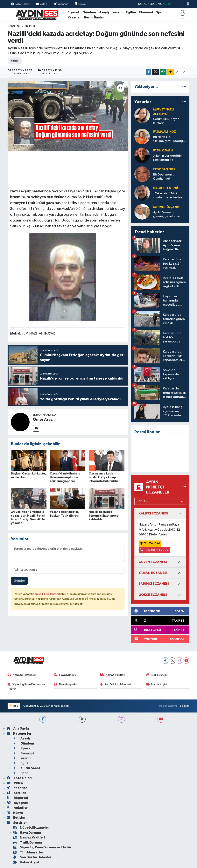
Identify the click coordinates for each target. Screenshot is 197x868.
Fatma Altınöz (165, 132)
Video (41, 4)
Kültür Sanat (27, 768)
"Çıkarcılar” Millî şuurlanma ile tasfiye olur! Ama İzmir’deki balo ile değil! (168, 196)
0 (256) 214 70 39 (154, 550)
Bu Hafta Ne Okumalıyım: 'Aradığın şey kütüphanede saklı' (169, 139)
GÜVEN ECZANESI (153, 562)
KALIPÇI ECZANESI (153, 513)
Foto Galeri (20, 4)
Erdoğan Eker (164, 169)
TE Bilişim (184, 706)
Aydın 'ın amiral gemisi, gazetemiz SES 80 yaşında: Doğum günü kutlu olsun (167, 215)
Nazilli (30, 27)
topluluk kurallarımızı (46, 594)
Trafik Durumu (157, 675)
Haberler (14, 27)
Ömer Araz (43, 420)
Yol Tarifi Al (150, 543)
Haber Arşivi (157, 684)
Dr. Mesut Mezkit (167, 188)
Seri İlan (16, 793)
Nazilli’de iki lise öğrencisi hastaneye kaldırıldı (104, 515)
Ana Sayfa (18, 729)
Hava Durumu (65, 675)
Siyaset (73, 12)
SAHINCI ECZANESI (154, 584)
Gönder (19, 581)
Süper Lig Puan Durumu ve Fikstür (26, 687)
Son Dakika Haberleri (115, 684)
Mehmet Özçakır (166, 207)
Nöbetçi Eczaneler (22, 675)
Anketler (17, 808)
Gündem (89, 12)
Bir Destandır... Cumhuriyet (164, 177)
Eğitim (131, 12)
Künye (80, 4)
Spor (160, 12)
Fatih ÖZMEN (163, 151)
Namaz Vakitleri (113, 675)
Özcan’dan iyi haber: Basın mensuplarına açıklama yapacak (65, 477)
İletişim (16, 818)
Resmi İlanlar (94, 17)
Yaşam (117, 12)
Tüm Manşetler (66, 684)
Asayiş (104, 12)
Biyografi (17, 803)
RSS (14, 706)
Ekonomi (146, 12)
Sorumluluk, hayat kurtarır (166, 121)
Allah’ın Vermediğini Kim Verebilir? (168, 158)
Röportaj (17, 798)
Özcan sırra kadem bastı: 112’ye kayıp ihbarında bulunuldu (103, 477)
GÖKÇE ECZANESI (153, 595)
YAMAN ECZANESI (153, 573)
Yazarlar (61, 4)
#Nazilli (14, 61)
